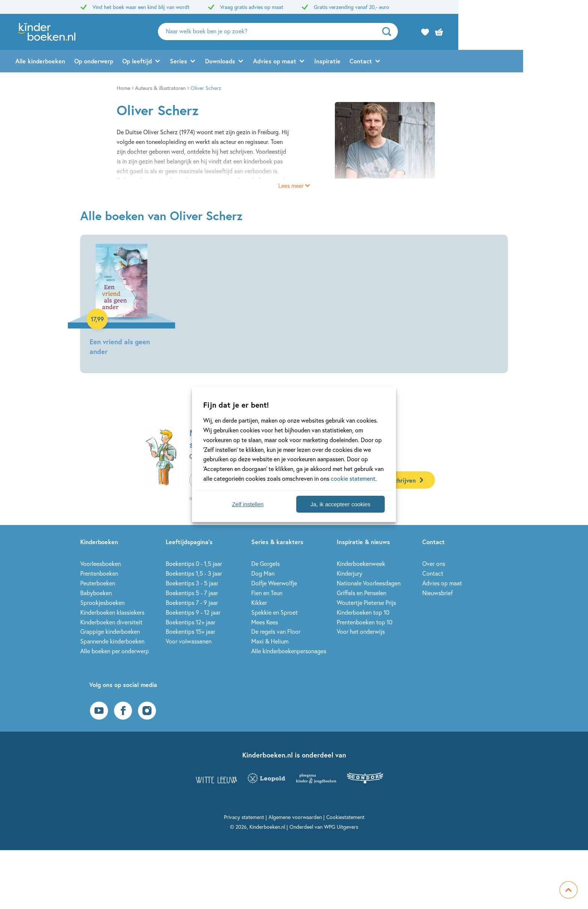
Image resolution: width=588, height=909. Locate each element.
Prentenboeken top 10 (364, 622)
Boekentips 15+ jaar (190, 631)
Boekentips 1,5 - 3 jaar (194, 573)
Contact (426, 62)
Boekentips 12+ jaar (190, 622)
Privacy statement (244, 817)
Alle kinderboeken (105, 62)
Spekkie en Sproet (274, 612)
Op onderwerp (159, 62)
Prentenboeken (99, 573)
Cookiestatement (345, 817)
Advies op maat (340, 62)
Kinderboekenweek (361, 563)
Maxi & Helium (270, 641)
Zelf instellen (248, 504)
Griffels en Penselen (361, 593)
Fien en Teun (267, 593)
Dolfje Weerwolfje (274, 583)
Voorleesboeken (100, 563)
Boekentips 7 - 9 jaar (192, 602)
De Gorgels (265, 563)
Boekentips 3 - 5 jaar (192, 583)
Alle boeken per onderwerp (115, 651)
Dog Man (263, 573)
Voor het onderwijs (361, 631)
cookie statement (353, 478)
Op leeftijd (202, 62)
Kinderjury (349, 573)
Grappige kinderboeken (110, 631)
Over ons (434, 563)
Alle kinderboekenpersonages (289, 651)
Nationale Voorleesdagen (369, 583)
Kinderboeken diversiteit (111, 622)
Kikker (259, 602)
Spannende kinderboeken (112, 641)
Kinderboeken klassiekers (112, 612)
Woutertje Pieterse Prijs (366, 602)
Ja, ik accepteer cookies (340, 504)
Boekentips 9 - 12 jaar (193, 612)
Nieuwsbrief (437, 593)
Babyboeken (96, 593)
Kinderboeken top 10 (363, 612)
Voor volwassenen (189, 641)
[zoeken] (454, 32)
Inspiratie (392, 62)
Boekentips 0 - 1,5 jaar (194, 563)
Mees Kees (265, 622)
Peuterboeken (98, 583)
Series (243, 62)
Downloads (285, 62)
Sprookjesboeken (102, 602)
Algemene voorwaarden (295, 817)
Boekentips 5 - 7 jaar (192, 593)
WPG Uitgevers (341, 827)
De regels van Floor (276, 631)
